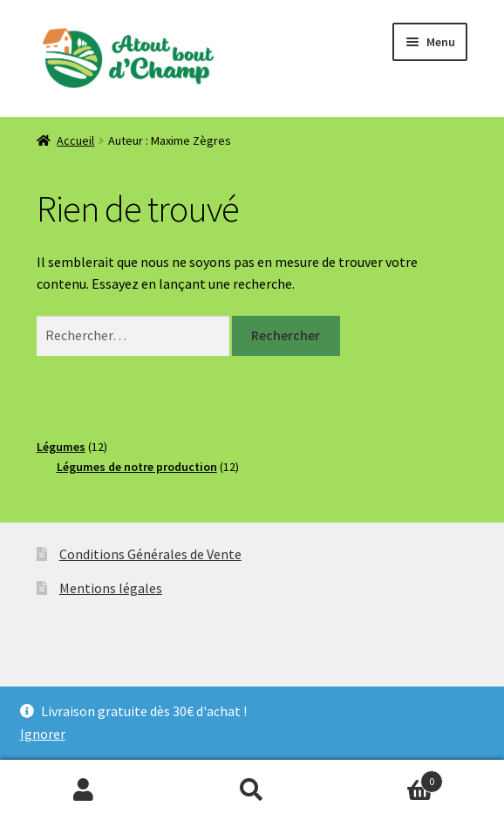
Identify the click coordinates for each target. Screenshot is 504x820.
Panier (389, 778)
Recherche (252, 790)
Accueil (75, 140)
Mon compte (84, 790)
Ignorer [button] (43, 734)
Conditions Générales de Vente (150, 554)
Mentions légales (111, 588)
